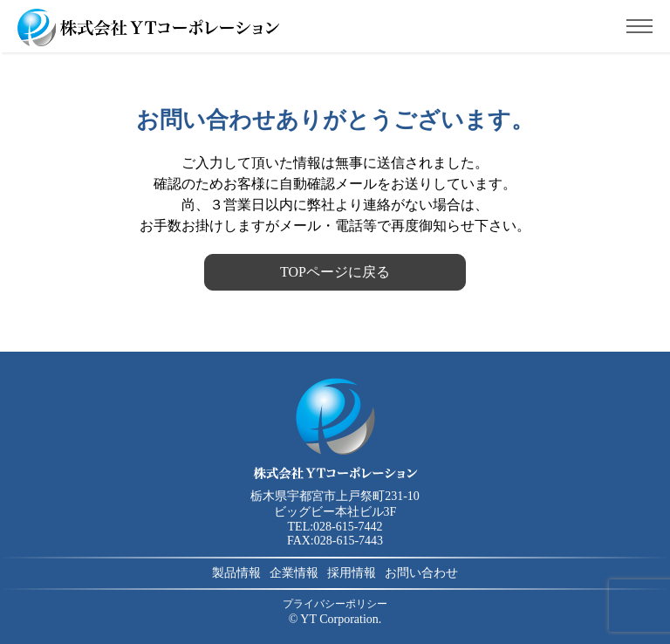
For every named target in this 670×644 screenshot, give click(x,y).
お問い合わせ (421, 573)
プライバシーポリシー (335, 604)
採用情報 (352, 573)
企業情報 (294, 573)
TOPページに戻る (335, 272)
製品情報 (236, 573)
